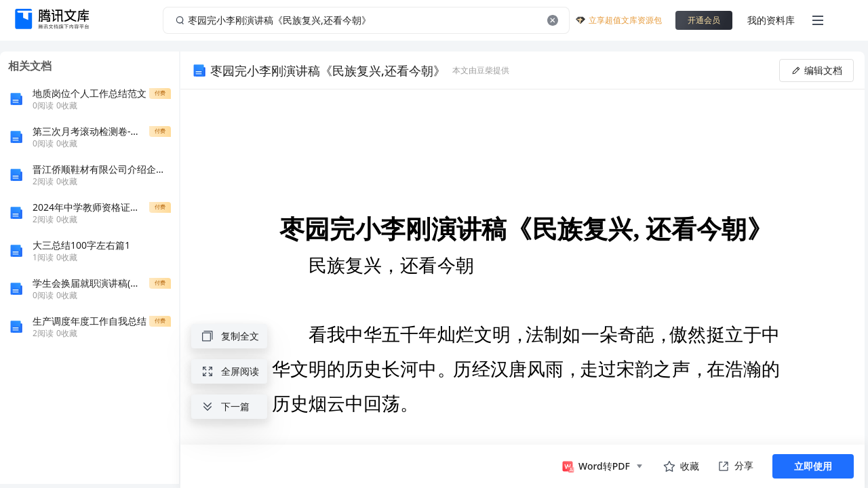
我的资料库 (771, 20)
